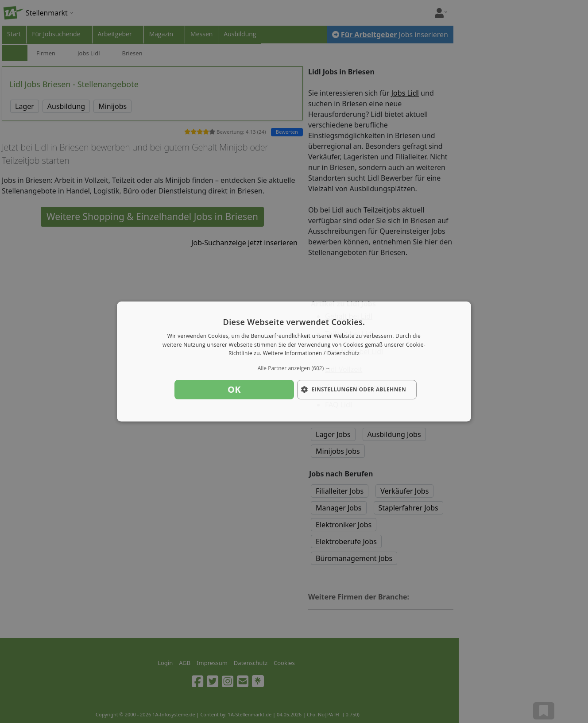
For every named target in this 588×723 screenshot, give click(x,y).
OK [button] (234, 389)
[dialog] (294, 362)
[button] (294, 368)
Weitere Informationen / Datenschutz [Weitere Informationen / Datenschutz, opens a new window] (311, 354)
